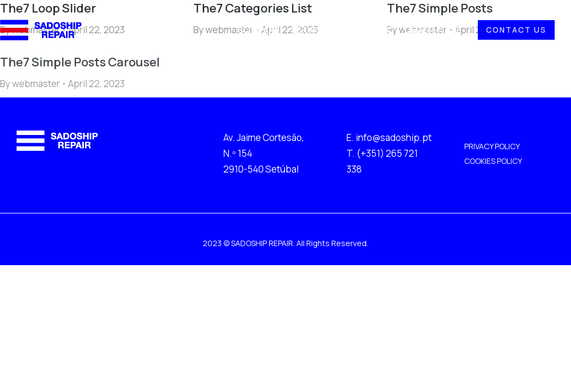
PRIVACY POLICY (492, 146)
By (30, 84)
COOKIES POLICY (493, 161)
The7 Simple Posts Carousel (80, 62)
